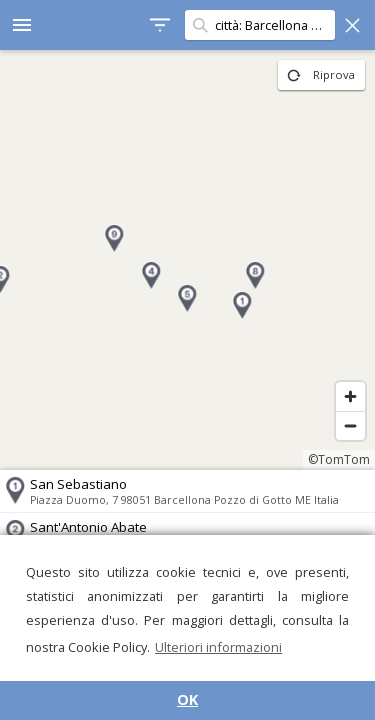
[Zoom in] (350, 396)
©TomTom (339, 459)
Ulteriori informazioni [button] (218, 647)
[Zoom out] (350, 425)
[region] (187, 260)
